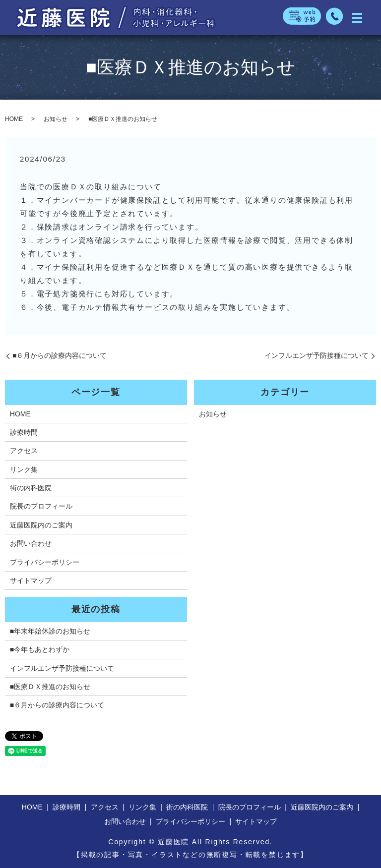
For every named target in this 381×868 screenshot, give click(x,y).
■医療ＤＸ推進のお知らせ (50, 687)
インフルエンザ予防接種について (317, 355)
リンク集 (24, 469)
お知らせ (56, 119)
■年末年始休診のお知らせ (50, 631)
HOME (14, 119)
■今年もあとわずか (40, 649)
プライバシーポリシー (45, 562)
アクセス (24, 451)
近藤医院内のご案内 (41, 525)
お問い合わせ (31, 543)
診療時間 (24, 432)
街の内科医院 (31, 488)
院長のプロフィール (41, 506)
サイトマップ (31, 580)
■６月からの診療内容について (60, 355)
